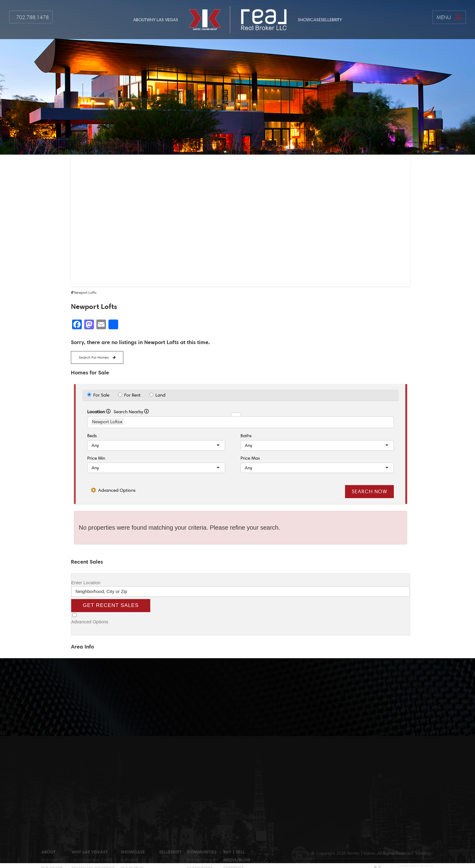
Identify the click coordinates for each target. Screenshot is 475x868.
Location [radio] (99, 412)
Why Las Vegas (162, 20)
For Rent (132, 395)
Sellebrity (331, 20)
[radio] (89, 395)
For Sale (101, 395)
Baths (246, 436)
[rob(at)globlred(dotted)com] (5, 333)
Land (160, 395)
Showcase (309, 20)
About (140, 20)
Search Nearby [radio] (131, 412)
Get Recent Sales (111, 605)
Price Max (250, 458)
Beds (92, 436)
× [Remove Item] (121, 422)
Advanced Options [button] (117, 490)
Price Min (96, 458)
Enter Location (86, 583)
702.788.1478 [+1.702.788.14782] (32, 17)
